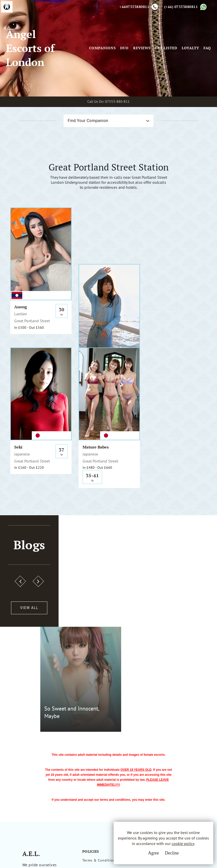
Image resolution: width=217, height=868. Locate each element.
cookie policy (183, 843)
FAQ (207, 48)
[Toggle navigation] (82, 48)
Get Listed (166, 48)
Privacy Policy (94, 765)
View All (28, 608)
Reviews (142, 48)
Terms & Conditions (100, 756)
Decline (172, 853)
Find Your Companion (88, 121)
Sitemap (89, 784)
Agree (153, 853)
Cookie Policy (94, 775)
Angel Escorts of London (30, 48)
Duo (124, 48)
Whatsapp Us (147, 766)
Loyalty (190, 48)
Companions (102, 48)
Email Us (143, 756)
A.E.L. (32, 749)
